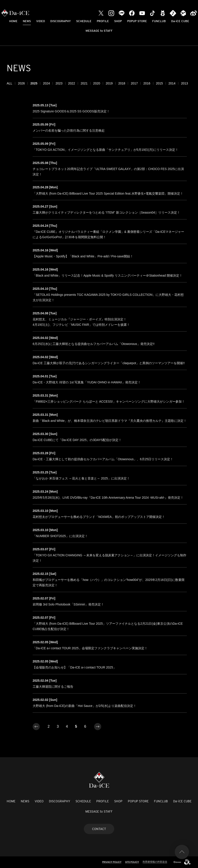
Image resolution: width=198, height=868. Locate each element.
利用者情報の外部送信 (155, 862)
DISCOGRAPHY (61, 21)
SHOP (118, 21)
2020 (97, 83)
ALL (9, 83)
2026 (21, 83)
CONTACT (99, 829)
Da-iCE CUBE (180, 21)
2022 (72, 83)
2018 (122, 83)
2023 (59, 83)
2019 (109, 83)
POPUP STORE (137, 21)
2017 (134, 83)
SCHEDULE (84, 21)
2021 (84, 83)
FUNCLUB (159, 21)
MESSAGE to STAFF (99, 31)
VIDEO (41, 21)
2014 (172, 83)
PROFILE (103, 21)
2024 (46, 83)
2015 (159, 83)
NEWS (27, 21)
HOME (13, 21)
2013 (184, 83)
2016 (147, 83)
